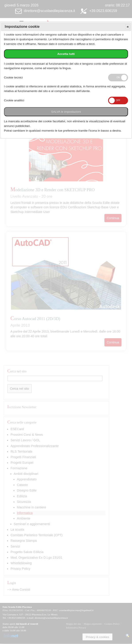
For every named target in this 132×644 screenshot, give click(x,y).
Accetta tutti (66, 54)
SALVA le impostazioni (66, 112)
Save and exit (127, 27)
